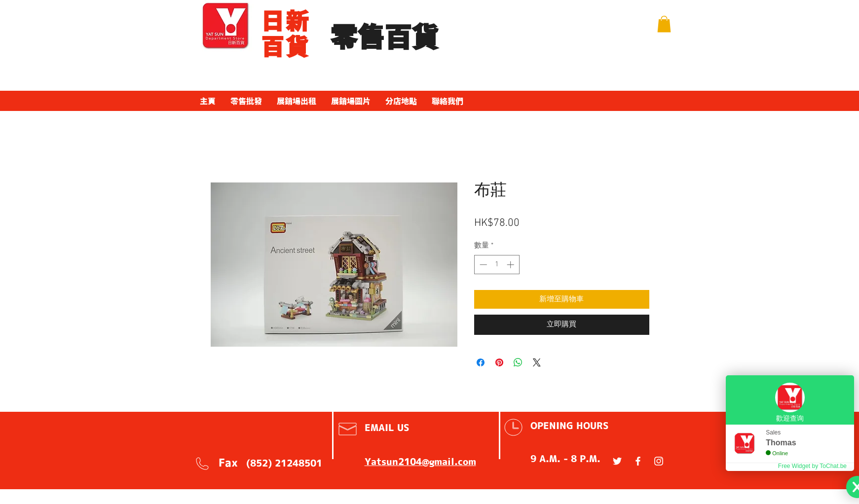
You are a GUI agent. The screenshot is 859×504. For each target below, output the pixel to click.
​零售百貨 (384, 38)
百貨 (286, 47)
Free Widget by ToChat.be (812, 466)
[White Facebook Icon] (638, 461)
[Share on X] (537, 362)
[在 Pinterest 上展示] (499, 362)
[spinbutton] (497, 265)
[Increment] (511, 265)
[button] (664, 24)
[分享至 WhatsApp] (518, 362)
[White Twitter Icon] (617, 461)
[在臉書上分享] (481, 362)
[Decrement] (482, 265)
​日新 (286, 21)
